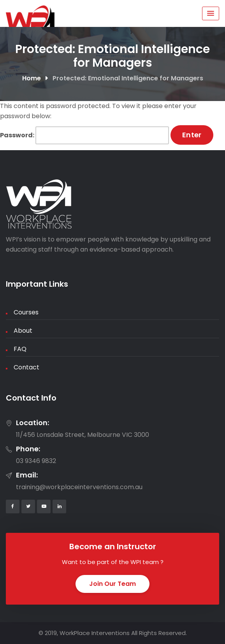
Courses (26, 312)
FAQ (20, 349)
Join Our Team (112, 584)
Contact (26, 367)
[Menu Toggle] (211, 13)
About (23, 331)
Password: (84, 135)
